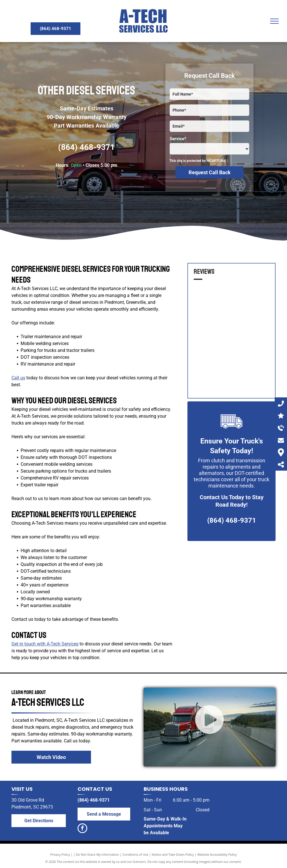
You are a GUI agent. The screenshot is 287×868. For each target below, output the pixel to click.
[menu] (274, 21)
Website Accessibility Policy (217, 854)
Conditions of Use (135, 854)
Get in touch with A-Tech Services (45, 644)
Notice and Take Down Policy (173, 854)
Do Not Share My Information (97, 854)
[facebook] (82, 829)
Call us (18, 378)
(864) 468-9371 (86, 147)
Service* (178, 139)
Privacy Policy (60, 854)
